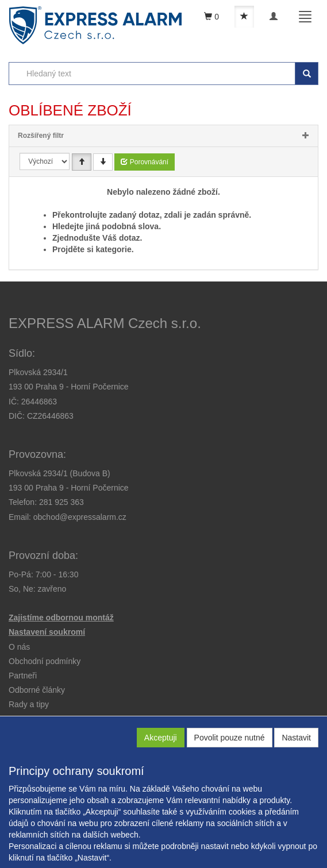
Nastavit (296, 738)
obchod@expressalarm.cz (80, 517)
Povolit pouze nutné (230, 738)
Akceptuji (161, 738)
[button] (29, 704)
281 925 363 (61, 502)
